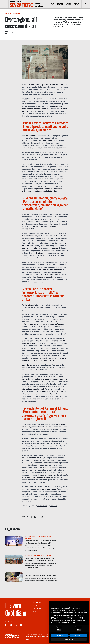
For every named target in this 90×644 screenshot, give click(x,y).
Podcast (76, 4)
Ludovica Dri (42, 506)
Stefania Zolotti (32, 568)
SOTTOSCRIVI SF (38, 609)
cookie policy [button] (54, 614)
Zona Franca (28, 538)
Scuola (43, 556)
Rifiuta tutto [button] (60, 635)
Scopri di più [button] (69, 639)
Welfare (49, 537)
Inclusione (8, 14)
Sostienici (69, 4)
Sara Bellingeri (32, 551)
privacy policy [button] (67, 609)
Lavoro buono (37, 556)
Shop (52, 4)
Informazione (16, 14)
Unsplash (54, 506)
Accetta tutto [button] (78, 635)
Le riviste (36, 606)
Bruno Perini (60, 32)
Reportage (37, 603)
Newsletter (60, 4)
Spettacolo (49, 556)
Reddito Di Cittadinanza (39, 537)
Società (34, 573)
